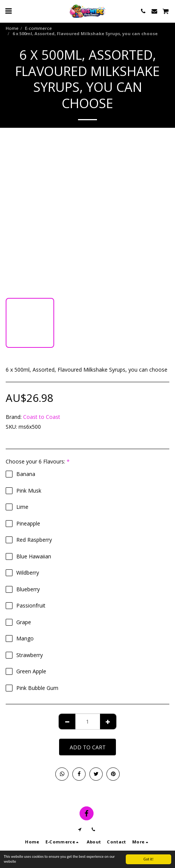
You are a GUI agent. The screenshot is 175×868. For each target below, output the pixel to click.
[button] (8, 11)
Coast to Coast (42, 417)
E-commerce (38, 28)
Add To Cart (88, 747)
